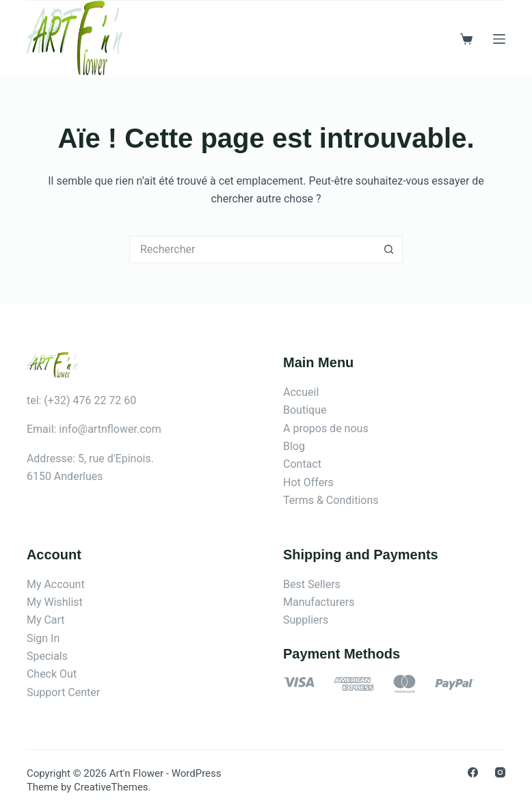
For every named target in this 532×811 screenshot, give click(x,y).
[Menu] (499, 39)
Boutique (305, 410)
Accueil (301, 392)
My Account (56, 584)
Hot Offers (308, 482)
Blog (294, 446)
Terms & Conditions (331, 500)
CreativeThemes (111, 787)
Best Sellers (312, 584)
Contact (302, 464)
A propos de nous (326, 428)
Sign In (43, 638)
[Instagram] (500, 772)
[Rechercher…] (252, 250)
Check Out (52, 674)
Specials (47, 656)
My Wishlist (55, 602)
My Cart (46, 620)
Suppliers (306, 620)
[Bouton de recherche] (389, 250)
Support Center (63, 692)
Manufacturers (319, 602)
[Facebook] (473, 772)
